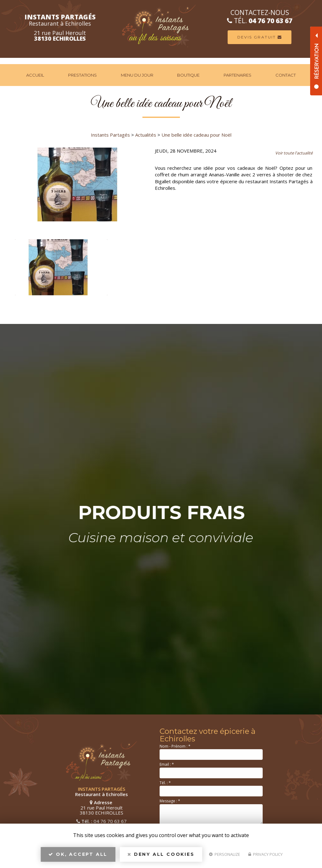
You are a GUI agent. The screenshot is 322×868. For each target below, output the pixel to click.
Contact (286, 75)
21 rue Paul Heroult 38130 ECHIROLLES (39, 807)
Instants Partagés (110, 135)
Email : (167, 764)
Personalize (225, 854)
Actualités (146, 135)
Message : (170, 801)
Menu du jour (137, 75)
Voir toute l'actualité (294, 153)
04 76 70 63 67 (47, 821)
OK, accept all (78, 854)
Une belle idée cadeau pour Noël (196, 135)
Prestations (82, 75)
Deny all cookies (161, 854)
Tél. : (165, 783)
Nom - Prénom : (175, 746)
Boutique (188, 75)
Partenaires (238, 75)
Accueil (35, 75)
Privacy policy (265, 854)
